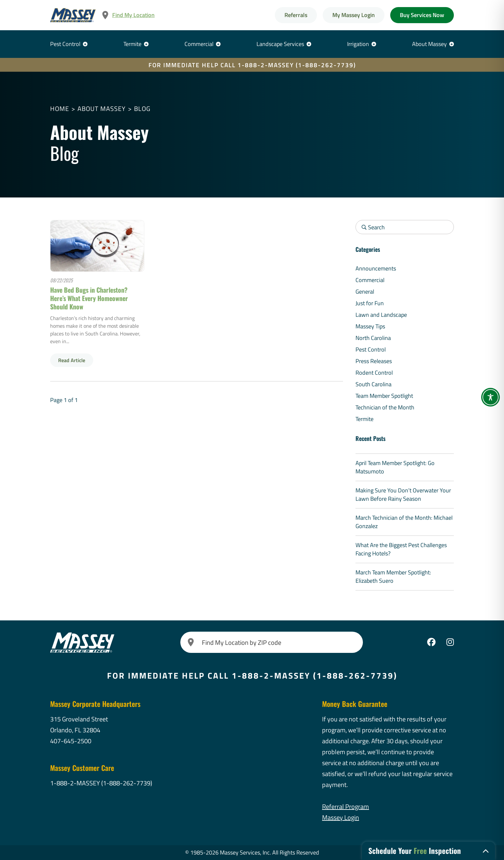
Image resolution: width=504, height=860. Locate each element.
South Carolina (373, 384)
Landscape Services (280, 44)
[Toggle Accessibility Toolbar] (491, 397)
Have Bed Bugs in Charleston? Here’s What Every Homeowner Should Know (89, 298)
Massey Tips (370, 326)
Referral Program (346, 806)
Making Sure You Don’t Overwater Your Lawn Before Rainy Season (403, 494)
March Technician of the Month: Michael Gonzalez (404, 522)
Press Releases (374, 361)
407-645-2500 (71, 741)
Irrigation (358, 44)
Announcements (376, 268)
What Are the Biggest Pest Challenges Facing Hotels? (401, 549)
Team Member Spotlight (384, 396)
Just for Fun (370, 303)
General (365, 292)
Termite (132, 44)
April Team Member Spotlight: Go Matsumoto (395, 467)
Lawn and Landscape (381, 315)
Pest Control (65, 44)
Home (60, 109)
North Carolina (373, 338)
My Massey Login (354, 15)
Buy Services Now (422, 15)
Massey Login (341, 817)
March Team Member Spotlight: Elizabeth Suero (393, 576)
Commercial (199, 44)
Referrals (296, 15)
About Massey (429, 44)
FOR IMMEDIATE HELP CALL (252, 65)
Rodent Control (374, 373)
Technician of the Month (385, 407)
